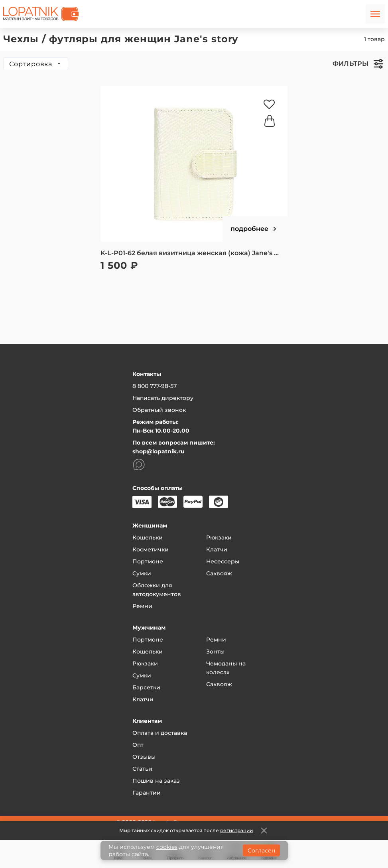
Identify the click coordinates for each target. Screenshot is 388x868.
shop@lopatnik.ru (159, 451)
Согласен (261, 850)
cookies (167, 847)
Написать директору (163, 398)
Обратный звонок (159, 410)
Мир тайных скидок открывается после (186, 830)
